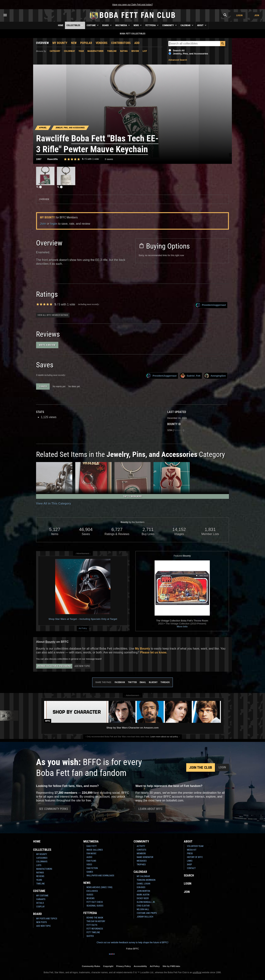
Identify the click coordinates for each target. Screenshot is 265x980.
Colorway (69, 51)
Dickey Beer (143, 898)
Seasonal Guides (95, 906)
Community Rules (91, 966)
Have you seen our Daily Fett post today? (132, 5)
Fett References (95, 929)
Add (137, 43)
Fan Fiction (92, 868)
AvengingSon (215, 376)
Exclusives (92, 891)
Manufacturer (95, 51)
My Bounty (60, 43)
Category (55, 51)
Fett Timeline (93, 932)
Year (81, 51)
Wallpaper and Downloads (100, 876)
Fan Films (91, 861)
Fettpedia (152, 25)
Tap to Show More (133, 496)
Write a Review (47, 345)
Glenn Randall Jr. (146, 902)
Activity (141, 846)
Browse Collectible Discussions (54, 666)
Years (39, 880)
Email (143, 682)
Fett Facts (92, 925)
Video (89, 865)
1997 (39, 159)
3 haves (43, 386)
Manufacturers (44, 869)
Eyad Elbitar (143, 906)
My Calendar (143, 876)
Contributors (121, 43)
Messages (142, 861)
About (202, 25)
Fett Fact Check (95, 902)
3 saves (109, 159)
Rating (124, 51)
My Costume (42, 896)
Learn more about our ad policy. (164, 737)
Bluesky (153, 682)
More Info (182, 627)
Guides (90, 895)
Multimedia (123, 25)
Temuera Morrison (146, 880)
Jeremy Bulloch (145, 917)
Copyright (108, 966)
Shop (189, 865)
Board (107, 25)
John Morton (143, 891)
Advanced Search (178, 60)
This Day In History (96, 921)
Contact (191, 868)
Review (135, 51)
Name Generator (145, 857)
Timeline (112, 51)
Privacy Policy (124, 966)
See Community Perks (53, 809)
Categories (42, 858)
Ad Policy (83, 628)
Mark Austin (143, 895)
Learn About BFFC (150, 809)
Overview (42, 43)
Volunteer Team (195, 846)
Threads (165, 682)
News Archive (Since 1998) (99, 887)
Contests (141, 850)
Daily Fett (92, 846)
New (74, 43)
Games (90, 872)
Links (190, 861)
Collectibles (75, 25)
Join (257, 15)
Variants (41, 899)
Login (239, 15)
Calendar (187, 25)
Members (141, 854)
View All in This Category (54, 504)
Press (190, 854)
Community (170, 25)
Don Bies (141, 887)
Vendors (102, 43)
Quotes (90, 936)
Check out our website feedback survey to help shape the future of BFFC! (132, 942)
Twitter (132, 682)
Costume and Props (147, 913)
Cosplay (40, 907)
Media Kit (192, 850)
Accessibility (140, 966)
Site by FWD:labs (171, 966)
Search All (179, 50)
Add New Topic (82, 666)
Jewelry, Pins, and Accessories (190, 54)
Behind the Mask (95, 918)
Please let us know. (154, 652)
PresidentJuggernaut (211, 305)
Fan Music (91, 854)
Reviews (40, 876)
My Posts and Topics (47, 919)
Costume (93, 25)
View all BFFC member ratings (53, 315)
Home (61, 25)
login (54, 224)
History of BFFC (195, 857)
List (145, 51)
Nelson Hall (143, 909)
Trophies (141, 865)
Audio (89, 857)
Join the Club (201, 767)
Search (189, 875)
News (138, 25)
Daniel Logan (143, 884)
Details (40, 903)
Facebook (120, 682)
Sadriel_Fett (190, 376)
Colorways (42, 862)
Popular (86, 43)
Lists (39, 865)
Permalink (178, 430)
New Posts (41, 922)
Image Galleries (95, 850)
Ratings (40, 873)
